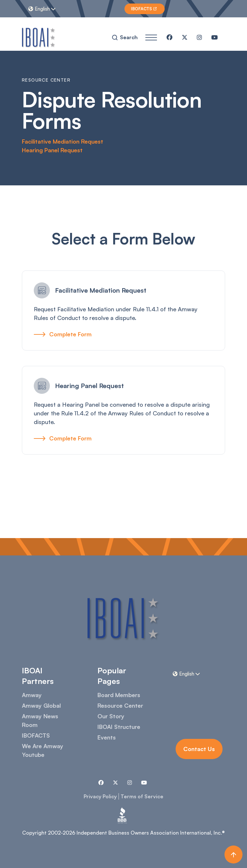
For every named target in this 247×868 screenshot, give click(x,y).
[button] (43, 9)
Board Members (119, 695)
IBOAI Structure (119, 727)
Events (107, 737)
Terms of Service (142, 796)
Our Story (111, 716)
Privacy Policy (100, 796)
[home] (39, 37)
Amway (32, 695)
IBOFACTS (36, 735)
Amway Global (41, 705)
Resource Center (120, 705)
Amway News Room (40, 720)
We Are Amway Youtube (43, 750)
